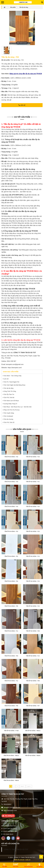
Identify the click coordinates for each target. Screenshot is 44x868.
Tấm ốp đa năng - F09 (11, 706)
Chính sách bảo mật (9, 826)
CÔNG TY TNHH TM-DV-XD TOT (16, 849)
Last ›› (29, 786)
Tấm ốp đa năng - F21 (33, 482)
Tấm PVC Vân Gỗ (9, 422)
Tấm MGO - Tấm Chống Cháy (13, 376)
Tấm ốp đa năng (9, 388)
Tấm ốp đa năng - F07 (33, 706)
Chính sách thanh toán (10, 831)
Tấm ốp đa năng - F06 (33, 681)
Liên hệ (22, 105)
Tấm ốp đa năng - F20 (33, 507)
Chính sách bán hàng (10, 829)
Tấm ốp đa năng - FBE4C (33, 756)
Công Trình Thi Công (10, 391)
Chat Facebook (28, 867)
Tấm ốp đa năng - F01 (11, 556)
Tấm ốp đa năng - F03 (11, 656)
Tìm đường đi (9, 816)
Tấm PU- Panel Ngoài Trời (12, 382)
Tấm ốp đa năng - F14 (33, 556)
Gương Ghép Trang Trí (10, 404)
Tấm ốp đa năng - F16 (11, 457)
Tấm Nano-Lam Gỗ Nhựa (11, 401)
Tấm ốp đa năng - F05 (11, 606)
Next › (22, 786)
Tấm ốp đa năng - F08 (33, 631)
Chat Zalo (16, 866)
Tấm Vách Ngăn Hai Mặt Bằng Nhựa (15, 385)
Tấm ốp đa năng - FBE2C (11, 756)
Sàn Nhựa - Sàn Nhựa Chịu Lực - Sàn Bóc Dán (18, 407)
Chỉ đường (39, 867)
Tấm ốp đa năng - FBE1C (33, 731)
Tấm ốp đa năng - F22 (11, 531)
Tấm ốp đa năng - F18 (33, 457)
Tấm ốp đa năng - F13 (33, 656)
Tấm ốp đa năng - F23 (33, 531)
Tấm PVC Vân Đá (9, 398)
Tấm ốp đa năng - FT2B (11, 731)
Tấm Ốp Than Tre (9, 394)
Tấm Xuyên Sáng (9, 413)
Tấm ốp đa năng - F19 (11, 482)
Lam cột (6, 379)
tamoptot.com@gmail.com (15, 364)
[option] (7, 51)
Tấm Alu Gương (8, 419)
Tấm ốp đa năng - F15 (33, 581)
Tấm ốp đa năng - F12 (11, 681)
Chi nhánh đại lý (8, 834)
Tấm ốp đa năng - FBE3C (11, 780)
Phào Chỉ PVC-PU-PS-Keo (12, 410)
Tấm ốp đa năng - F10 (33, 606)
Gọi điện (5, 866)
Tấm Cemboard (8, 416)
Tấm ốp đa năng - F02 (11, 581)
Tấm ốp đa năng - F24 (11, 507)
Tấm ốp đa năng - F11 (11, 631)
